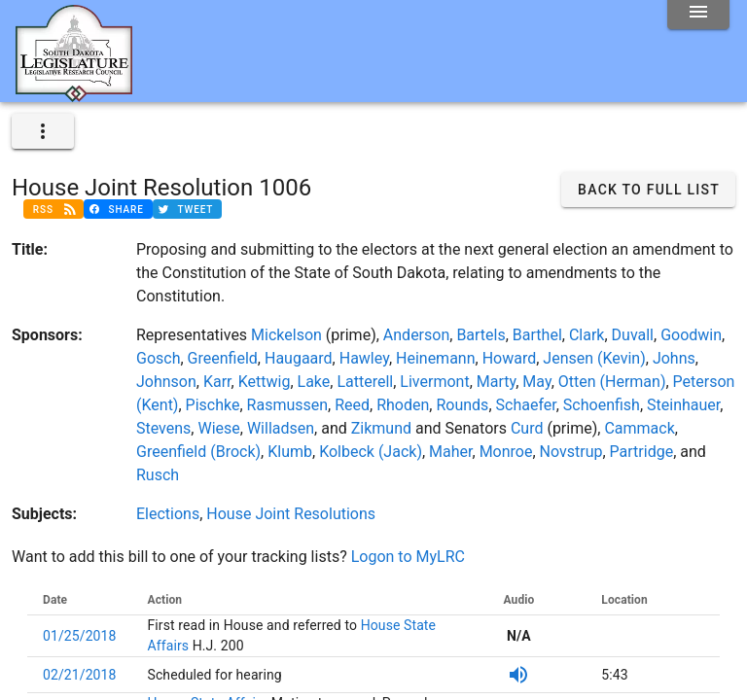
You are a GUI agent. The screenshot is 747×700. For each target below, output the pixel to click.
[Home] (74, 94)
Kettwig (265, 382)
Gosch (158, 358)
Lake (314, 382)
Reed (352, 405)
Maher (450, 452)
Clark (587, 335)
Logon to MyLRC (408, 557)
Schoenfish (602, 405)
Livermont (434, 382)
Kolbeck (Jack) (371, 452)
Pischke (213, 405)
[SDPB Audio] (518, 675)
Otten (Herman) (612, 382)
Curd (527, 428)
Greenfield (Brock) (198, 452)
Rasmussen (288, 405)
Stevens (163, 428)
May (536, 382)
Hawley (364, 358)
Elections (168, 514)
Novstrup (571, 452)
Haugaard (299, 358)
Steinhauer (683, 405)
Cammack (639, 428)
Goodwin (691, 335)
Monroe (506, 452)
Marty (496, 382)
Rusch (158, 475)
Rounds (462, 405)
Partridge (642, 452)
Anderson (416, 335)
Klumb (290, 452)
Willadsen (281, 428)
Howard (510, 358)
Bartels (480, 335)
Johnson (166, 382)
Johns (674, 358)
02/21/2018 (80, 675)
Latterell (365, 382)
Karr (217, 382)
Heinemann (436, 358)
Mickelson (286, 335)
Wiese (218, 428)
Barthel (537, 335)
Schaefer (526, 405)
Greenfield (223, 358)
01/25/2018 (80, 636)
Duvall (633, 335)
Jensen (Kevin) (594, 358)
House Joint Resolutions (291, 514)
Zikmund (381, 428)
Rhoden (403, 405)
